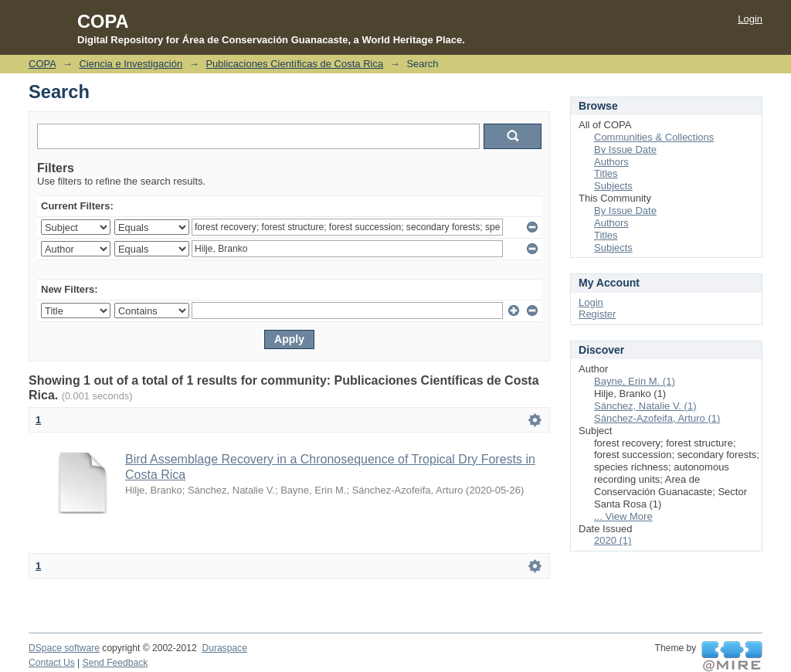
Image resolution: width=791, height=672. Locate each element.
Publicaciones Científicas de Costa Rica (294, 64)
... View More (623, 516)
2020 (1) (613, 540)
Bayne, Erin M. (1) (635, 381)
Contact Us (52, 663)
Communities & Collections (654, 137)
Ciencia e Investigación (131, 64)
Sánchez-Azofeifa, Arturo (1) (657, 418)
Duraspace (224, 648)
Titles (606, 173)
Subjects (613, 186)
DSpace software (64, 648)
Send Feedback (115, 663)
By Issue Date (625, 149)
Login (750, 19)
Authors (611, 162)
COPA (42, 64)
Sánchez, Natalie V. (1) (645, 406)
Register (597, 314)
